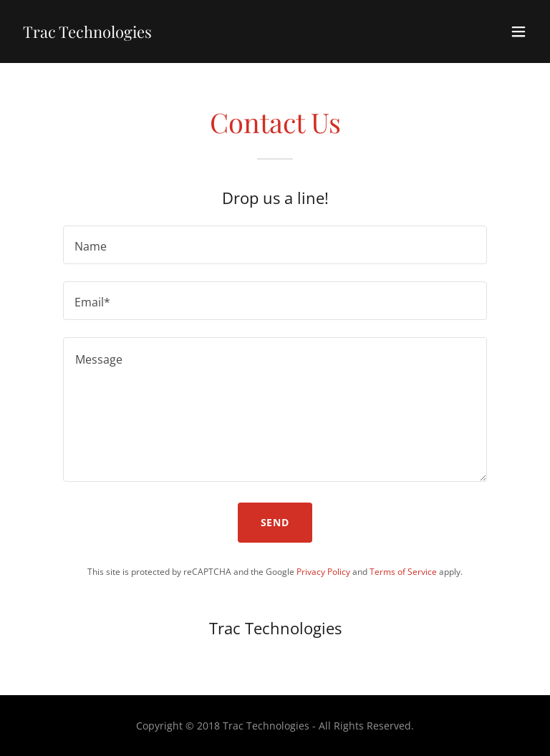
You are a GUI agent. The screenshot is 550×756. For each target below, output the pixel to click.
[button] (518, 31)
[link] (87, 34)
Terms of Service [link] (403, 572)
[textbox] (275, 245)
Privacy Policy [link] (323, 572)
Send (275, 522)
